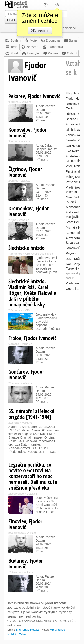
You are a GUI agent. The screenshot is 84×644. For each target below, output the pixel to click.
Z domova (50, 40)
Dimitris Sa (73, 130)
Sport (12, 53)
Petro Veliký (74, 182)
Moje (30, 40)
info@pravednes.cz (27, 630)
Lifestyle (30, 53)
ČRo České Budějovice (39, 254)
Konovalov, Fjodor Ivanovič (27, 132)
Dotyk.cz (32, 494)
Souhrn (13, 40)
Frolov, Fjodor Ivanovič (32, 338)
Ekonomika (53, 47)
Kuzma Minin (75, 233)
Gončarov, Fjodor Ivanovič (26, 374)
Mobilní (12, 634)
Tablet (23, 634)
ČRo (28, 310)
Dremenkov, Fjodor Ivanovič (29, 211)
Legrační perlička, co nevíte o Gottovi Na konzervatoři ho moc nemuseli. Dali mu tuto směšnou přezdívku (33, 476)
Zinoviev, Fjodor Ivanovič (25, 524)
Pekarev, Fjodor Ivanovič (34, 96)
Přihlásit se (68, 28)
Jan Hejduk (73, 146)
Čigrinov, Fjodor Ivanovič (25, 172)
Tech (11, 47)
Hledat (11, 20)
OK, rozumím (40, 30)
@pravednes (57, 630)
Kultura (50, 53)
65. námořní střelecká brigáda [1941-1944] (31, 414)
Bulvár (71, 40)
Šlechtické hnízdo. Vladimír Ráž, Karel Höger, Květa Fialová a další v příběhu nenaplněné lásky (32, 293)
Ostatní (69, 53)
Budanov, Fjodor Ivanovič (26, 563)
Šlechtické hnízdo (26, 248)
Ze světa (30, 47)
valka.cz (26, 102)
